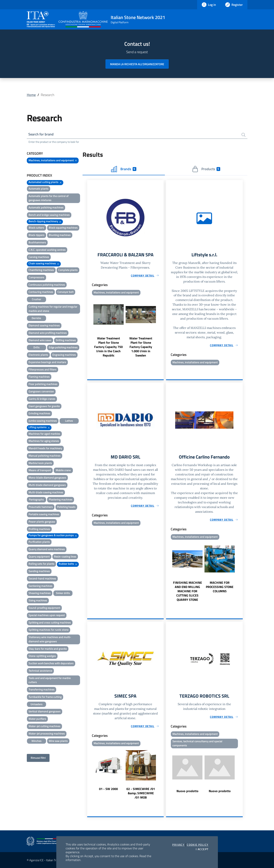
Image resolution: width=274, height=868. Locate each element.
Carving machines (39, 257)
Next (162, 327)
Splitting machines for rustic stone (49, 630)
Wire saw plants (58, 741)
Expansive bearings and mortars (47, 362)
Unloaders (37, 704)
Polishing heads (66, 507)
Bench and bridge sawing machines (49, 215)
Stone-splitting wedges (42, 656)
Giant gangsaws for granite (44, 406)
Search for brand (41, 134)
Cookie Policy (198, 845)
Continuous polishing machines (47, 285)
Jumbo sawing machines (43, 421)
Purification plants (39, 542)
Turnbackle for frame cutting (45, 697)
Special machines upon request (47, 615)
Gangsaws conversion (41, 391)
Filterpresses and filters (43, 369)
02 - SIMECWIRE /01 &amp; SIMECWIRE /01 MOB (141, 793)
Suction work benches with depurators (51, 663)
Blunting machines (60, 235)
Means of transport (40, 470)
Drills (37, 347)
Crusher (37, 299)
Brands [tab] (124, 169)
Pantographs (36, 500)
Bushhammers (37, 242)
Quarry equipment (39, 556)
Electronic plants (38, 355)
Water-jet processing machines (47, 733)
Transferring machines (42, 689)
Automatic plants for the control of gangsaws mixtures (49, 198)
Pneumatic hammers (41, 507)
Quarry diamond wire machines (47, 549)
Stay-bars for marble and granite (48, 649)
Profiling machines (39, 529)
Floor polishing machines (43, 384)
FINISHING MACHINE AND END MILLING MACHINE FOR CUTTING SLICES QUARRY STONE (187, 591)
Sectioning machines (40, 586)
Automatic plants (39, 189)
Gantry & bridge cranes (42, 399)
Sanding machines (39, 571)
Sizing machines (38, 600)
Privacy (178, 845)
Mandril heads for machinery (45, 448)
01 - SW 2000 (108, 789)
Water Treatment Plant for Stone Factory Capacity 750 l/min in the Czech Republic (108, 347)
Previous (89, 327)
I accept (202, 849)
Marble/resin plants (40, 463)
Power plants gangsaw (42, 522)
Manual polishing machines (45, 456)
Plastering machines (61, 500)
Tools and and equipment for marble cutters (50, 680)
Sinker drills (63, 593)
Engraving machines (64, 355)
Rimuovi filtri (38, 758)
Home (31, 95)
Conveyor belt (66, 292)
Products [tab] (206, 169)
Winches (37, 741)
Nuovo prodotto (187, 791)
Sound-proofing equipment (44, 608)
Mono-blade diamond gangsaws (47, 477)
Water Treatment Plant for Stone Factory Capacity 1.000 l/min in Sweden (141, 347)
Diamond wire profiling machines (48, 333)
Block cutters (36, 228)
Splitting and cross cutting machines (50, 622)
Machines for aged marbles (44, 434)
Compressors (37, 277)
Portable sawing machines (44, 514)
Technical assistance (40, 671)
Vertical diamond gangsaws (45, 711)
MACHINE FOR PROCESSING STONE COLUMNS (220, 587)
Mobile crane (63, 470)
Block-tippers (37, 235)
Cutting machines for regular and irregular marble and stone (53, 309)
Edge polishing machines (63, 347)
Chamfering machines (41, 270)
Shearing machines (40, 593)
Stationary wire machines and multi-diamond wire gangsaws (50, 639)
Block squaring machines (63, 228)
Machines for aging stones (44, 441)
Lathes (69, 421)
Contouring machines (41, 292)
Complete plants (68, 270)
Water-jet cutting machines (44, 726)
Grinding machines (39, 413)
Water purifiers (37, 719)
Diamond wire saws (40, 340)
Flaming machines (39, 377)
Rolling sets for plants (41, 564)
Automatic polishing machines (46, 207)
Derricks (36, 318)
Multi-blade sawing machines (46, 492)
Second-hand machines (42, 578)
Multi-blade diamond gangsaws (47, 485)
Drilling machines (66, 340)
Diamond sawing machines (44, 325)
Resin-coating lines (65, 556)
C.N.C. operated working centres (47, 250)
